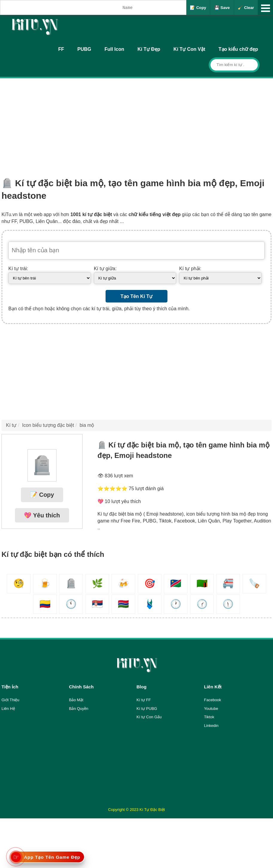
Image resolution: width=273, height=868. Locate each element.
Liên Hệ (8, 709)
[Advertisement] (136, 123)
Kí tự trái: (18, 269)
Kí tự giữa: (105, 269)
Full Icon (114, 49)
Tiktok (209, 717)
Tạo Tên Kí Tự (136, 296)
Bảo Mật (76, 700)
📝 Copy (198, 8)
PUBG (84, 49)
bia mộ (87, 425)
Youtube (211, 709)
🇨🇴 (45, 604)
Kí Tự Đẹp (149, 49)
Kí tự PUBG (147, 709)
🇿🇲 (202, 583)
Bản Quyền (79, 709)
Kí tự (11, 425)
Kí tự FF (144, 700)
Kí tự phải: (190, 269)
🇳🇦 (176, 583)
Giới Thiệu (10, 700)
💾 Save (222, 8)
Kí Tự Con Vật (189, 49)
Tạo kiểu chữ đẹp (238, 49)
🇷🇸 (97, 604)
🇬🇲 (123, 604)
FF (61, 49)
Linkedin (211, 726)
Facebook (212, 700)
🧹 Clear (246, 8)
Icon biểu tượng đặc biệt (48, 425)
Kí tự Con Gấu (149, 717)
